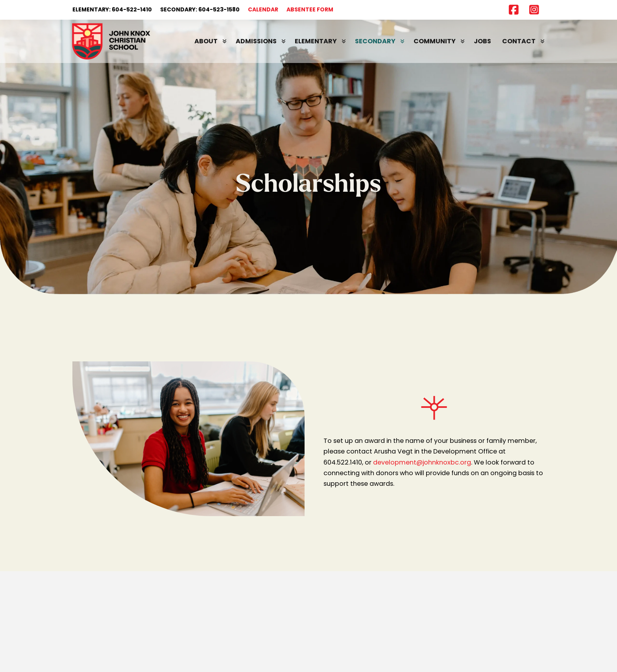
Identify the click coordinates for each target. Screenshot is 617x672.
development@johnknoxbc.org (422, 462)
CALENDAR (263, 9)
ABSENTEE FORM (310, 9)
